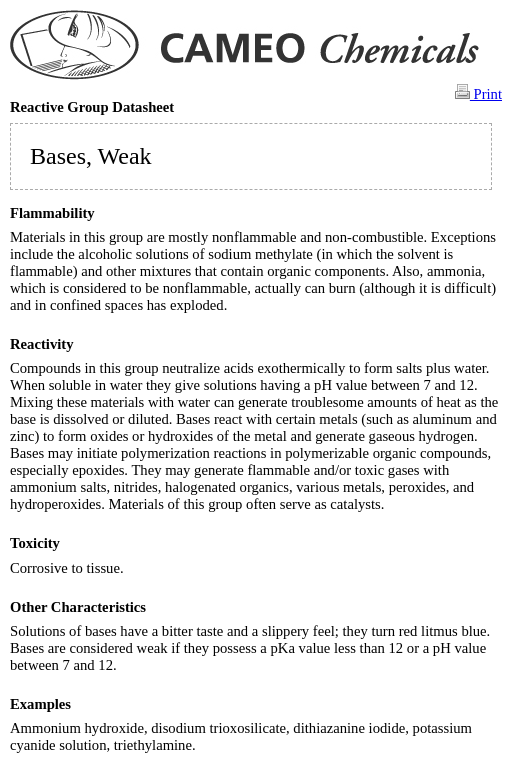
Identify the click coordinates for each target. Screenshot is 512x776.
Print (478, 93)
